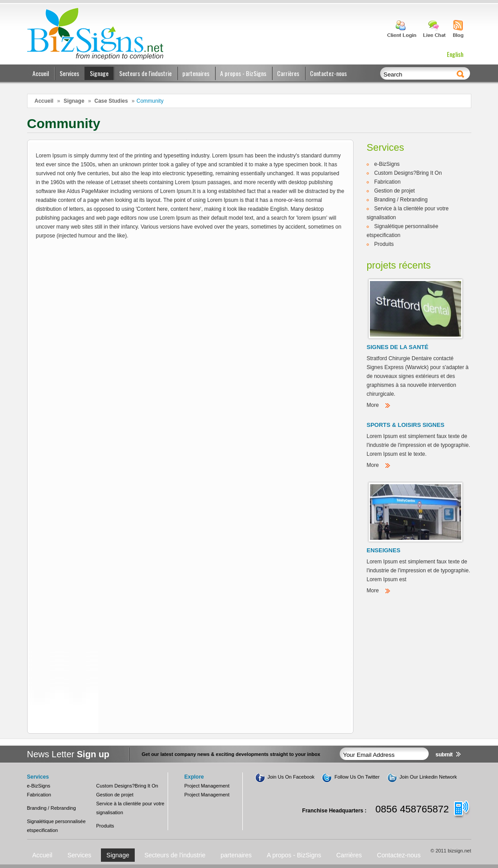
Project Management (207, 786)
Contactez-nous (328, 73)
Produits (384, 244)
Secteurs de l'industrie (145, 73)
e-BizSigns (387, 164)
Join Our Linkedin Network (428, 777)
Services (69, 73)
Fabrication (388, 182)
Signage (99, 73)
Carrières (288, 73)
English (455, 54)
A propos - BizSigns (243, 73)
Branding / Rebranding (401, 200)
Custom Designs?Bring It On (408, 173)
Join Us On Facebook (291, 777)
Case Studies (111, 101)
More (373, 405)
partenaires (196, 73)
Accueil (41, 73)
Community (150, 101)
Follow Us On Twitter (357, 777)
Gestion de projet (395, 191)
